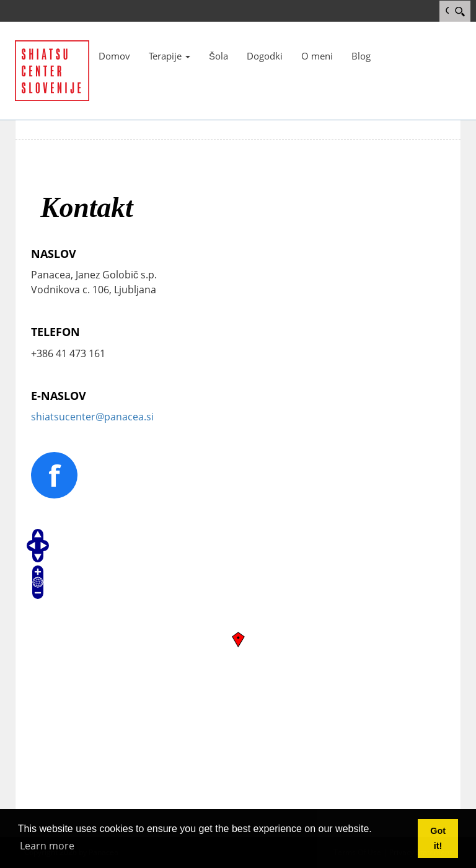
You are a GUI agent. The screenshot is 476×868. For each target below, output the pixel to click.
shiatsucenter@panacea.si (92, 417)
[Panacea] (52, 69)
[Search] (460, 11)
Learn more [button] (47, 846)
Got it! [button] (438, 838)
